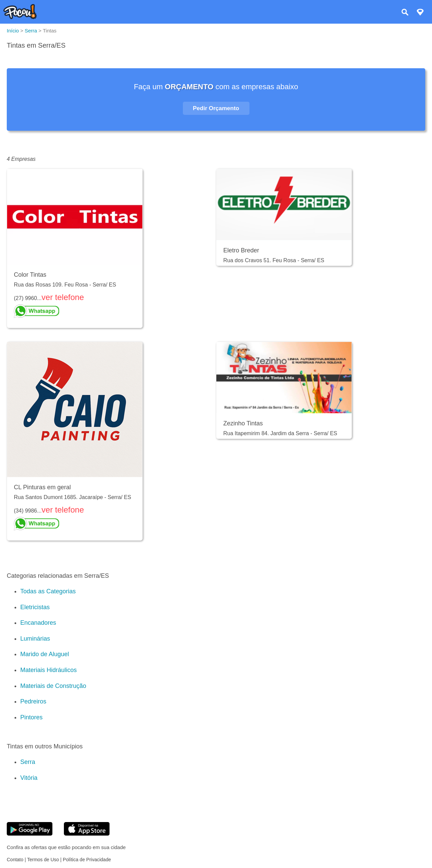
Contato (15, 860)
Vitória (29, 778)
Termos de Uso (43, 860)
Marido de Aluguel (45, 654)
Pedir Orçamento (216, 108)
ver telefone (63, 297)
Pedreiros (33, 701)
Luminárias (35, 639)
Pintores (31, 717)
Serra (28, 762)
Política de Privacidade (87, 860)
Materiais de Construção (53, 686)
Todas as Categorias (48, 591)
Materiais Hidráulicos (49, 670)
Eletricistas (35, 607)
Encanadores (38, 623)
